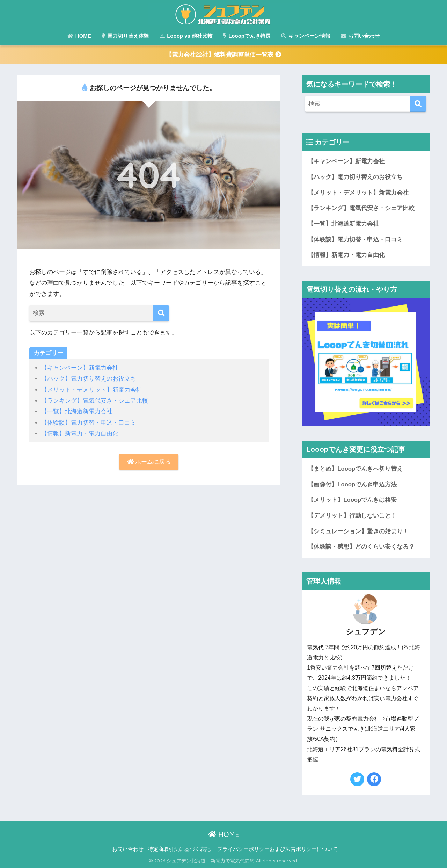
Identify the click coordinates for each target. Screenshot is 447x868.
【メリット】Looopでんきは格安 (352, 500)
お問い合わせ (360, 36)
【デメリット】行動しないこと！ (352, 516)
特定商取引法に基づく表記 (179, 849)
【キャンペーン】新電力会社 (80, 368)
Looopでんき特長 (247, 36)
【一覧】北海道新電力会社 (77, 411)
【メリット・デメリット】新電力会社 (92, 390)
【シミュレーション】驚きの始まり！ (358, 532)
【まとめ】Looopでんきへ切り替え (355, 469)
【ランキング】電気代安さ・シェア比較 (95, 401)
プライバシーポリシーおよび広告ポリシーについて (277, 849)
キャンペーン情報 (306, 36)
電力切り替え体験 (125, 36)
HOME (79, 36)
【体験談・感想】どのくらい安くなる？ (361, 547)
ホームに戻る (149, 462)
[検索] (161, 313)
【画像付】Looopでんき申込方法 (352, 484)
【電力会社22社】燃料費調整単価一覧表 (223, 55)
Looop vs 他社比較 (186, 36)
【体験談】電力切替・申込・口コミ (89, 423)
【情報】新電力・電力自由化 (80, 433)
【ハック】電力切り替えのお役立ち (89, 379)
